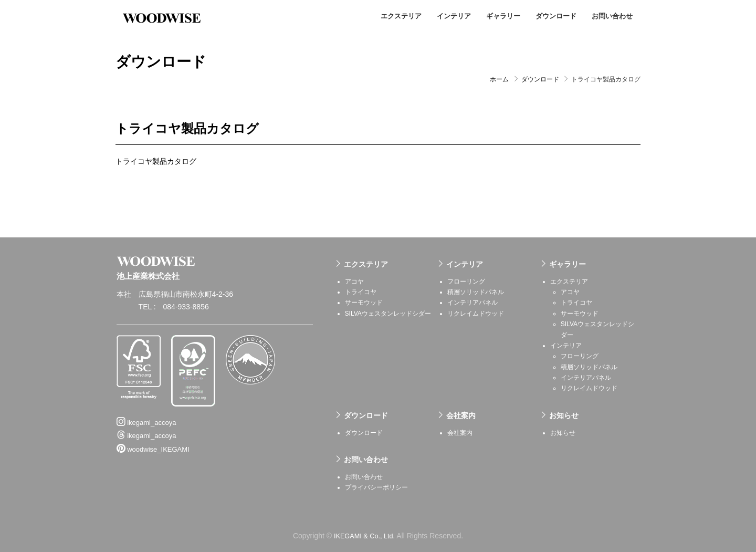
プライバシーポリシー (376, 487)
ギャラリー (503, 16)
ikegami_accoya (146, 408)
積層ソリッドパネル (476, 291)
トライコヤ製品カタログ (156, 161)
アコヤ (354, 280)
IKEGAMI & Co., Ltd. (364, 535)
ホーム (499, 79)
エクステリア (401, 16)
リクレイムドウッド (476, 313)
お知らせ (564, 414)
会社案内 (461, 414)
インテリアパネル (472, 302)
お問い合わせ (612, 16)
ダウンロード (556, 16)
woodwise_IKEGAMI (153, 435)
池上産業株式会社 (163, 16)
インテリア (454, 16)
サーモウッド (364, 302)
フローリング (466, 280)
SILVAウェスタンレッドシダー (388, 313)
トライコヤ (361, 291)
